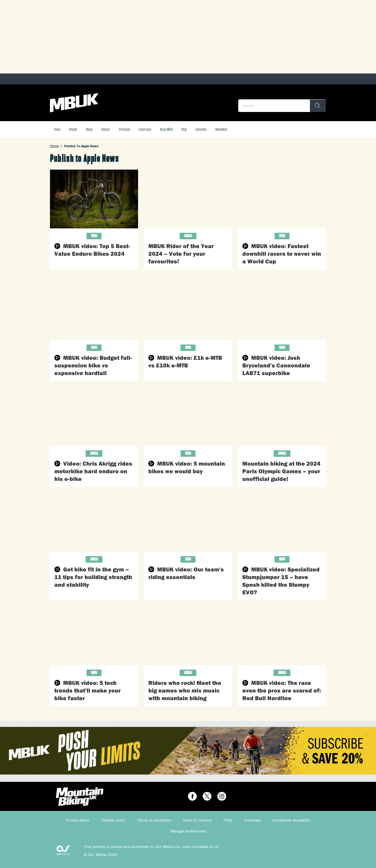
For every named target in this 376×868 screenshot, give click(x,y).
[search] (318, 106)
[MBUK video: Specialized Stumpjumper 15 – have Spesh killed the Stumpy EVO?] (282, 522)
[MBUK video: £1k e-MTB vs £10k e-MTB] (188, 311)
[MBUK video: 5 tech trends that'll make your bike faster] (94, 636)
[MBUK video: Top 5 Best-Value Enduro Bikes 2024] (94, 199)
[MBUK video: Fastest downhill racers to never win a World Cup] (282, 199)
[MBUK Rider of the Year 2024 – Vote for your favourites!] (188, 199)
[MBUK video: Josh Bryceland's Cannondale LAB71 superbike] (282, 311)
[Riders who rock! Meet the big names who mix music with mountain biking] (188, 636)
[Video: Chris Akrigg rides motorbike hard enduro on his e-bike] (94, 417)
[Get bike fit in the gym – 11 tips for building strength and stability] (94, 522)
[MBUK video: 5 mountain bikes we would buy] (188, 417)
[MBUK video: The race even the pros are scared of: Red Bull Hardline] (282, 636)
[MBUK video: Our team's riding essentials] (188, 522)
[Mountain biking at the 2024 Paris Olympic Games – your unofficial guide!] (282, 417)
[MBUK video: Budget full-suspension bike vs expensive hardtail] (94, 311)
